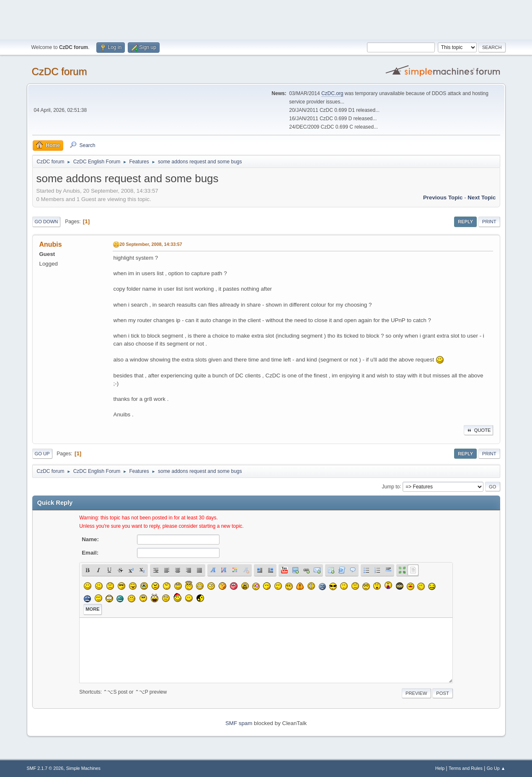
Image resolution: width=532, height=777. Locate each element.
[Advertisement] (266, 19)
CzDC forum (59, 71)
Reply (465, 222)
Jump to (391, 486)
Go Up (42, 454)
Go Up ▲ (496, 768)
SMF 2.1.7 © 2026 (45, 768)
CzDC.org (332, 93)
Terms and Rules (466, 768)
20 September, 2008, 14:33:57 (151, 244)
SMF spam (239, 723)
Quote (478, 430)
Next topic (482, 197)
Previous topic (443, 197)
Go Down (46, 222)
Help (440, 768)
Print (489, 222)
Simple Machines (83, 768)
